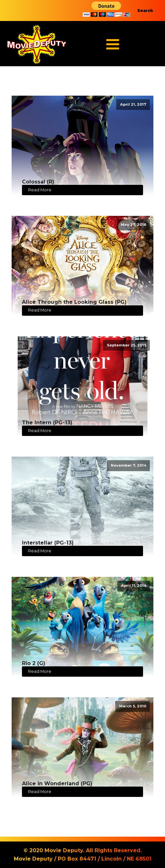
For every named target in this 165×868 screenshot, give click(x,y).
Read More (40, 190)
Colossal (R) (38, 182)
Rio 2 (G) (34, 663)
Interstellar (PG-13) (48, 543)
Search (145, 11)
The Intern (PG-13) (47, 423)
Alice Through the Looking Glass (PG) (74, 302)
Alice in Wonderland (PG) (57, 783)
